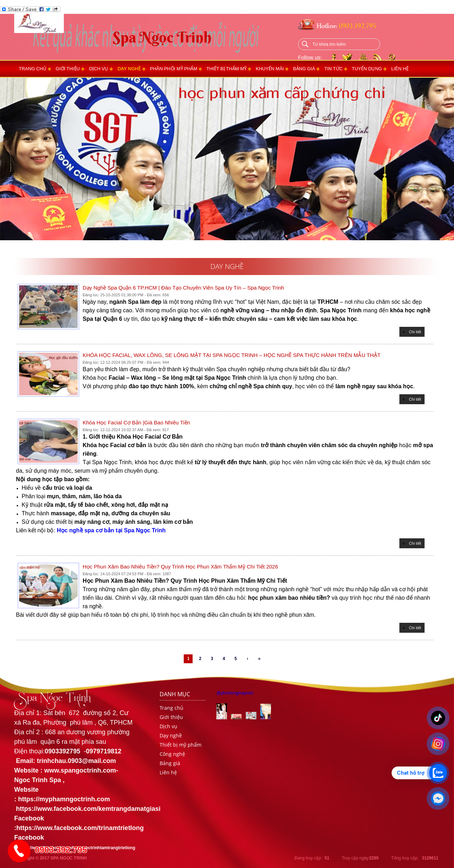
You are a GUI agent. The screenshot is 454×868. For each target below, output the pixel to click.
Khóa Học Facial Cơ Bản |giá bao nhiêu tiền (136, 422)
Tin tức (333, 69)
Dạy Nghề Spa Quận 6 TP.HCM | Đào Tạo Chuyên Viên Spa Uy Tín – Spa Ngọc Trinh (183, 288)
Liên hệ (400, 69)
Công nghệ (172, 754)
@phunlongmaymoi (235, 693)
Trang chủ (33, 69)
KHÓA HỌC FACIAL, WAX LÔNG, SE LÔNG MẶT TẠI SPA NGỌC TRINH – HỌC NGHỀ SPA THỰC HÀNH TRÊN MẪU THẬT (232, 355)
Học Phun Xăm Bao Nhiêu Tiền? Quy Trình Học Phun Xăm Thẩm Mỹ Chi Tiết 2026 (180, 567)
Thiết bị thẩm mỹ (226, 69)
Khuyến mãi (270, 69)
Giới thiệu (68, 69)
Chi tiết (415, 332)
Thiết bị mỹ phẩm (181, 745)
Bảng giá (304, 69)
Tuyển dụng (367, 69)
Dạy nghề (129, 69)
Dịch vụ (99, 69)
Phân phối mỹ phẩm (174, 69)
